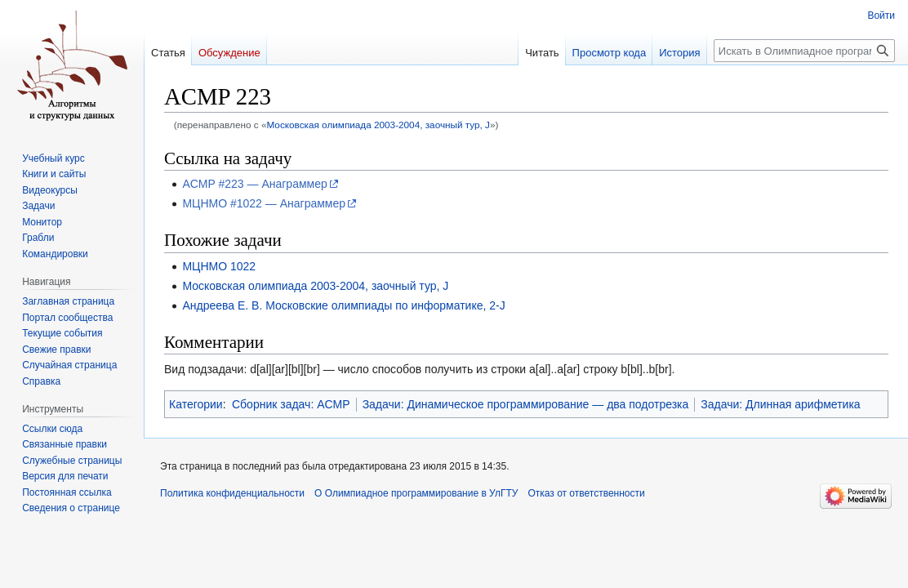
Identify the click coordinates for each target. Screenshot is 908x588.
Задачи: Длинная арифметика (780, 404)
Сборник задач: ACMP (291, 404)
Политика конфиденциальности (232, 493)
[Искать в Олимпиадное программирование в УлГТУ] (804, 51)
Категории (196, 404)
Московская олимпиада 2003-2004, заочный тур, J (378, 125)
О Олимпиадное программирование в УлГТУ (416, 493)
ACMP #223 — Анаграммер (254, 184)
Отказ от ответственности (586, 493)
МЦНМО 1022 (219, 266)
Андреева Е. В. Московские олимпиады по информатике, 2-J (343, 305)
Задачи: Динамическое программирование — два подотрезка (526, 404)
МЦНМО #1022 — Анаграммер (264, 203)
